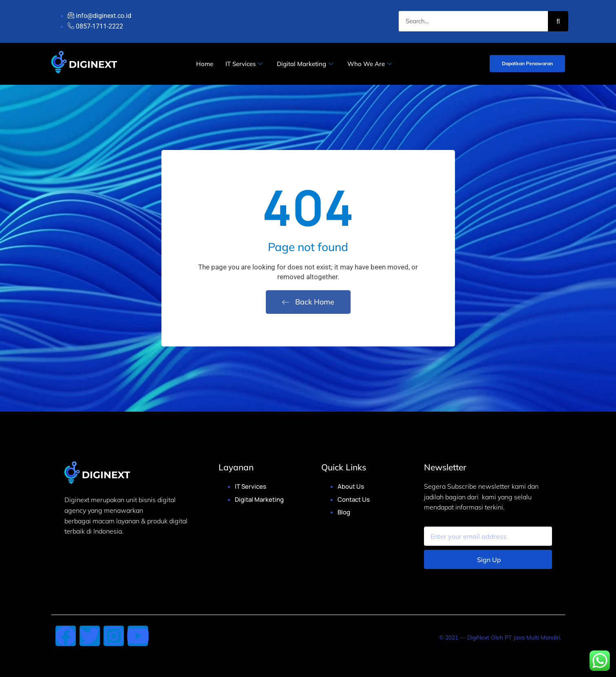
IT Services (245, 64)
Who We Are (371, 64)
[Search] (558, 21)
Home (205, 64)
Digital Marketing (306, 64)
